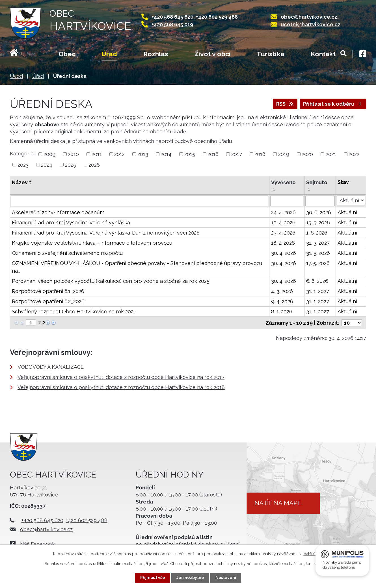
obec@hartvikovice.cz (309, 17)
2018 (260, 154)
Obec (67, 54)
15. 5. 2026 (318, 223)
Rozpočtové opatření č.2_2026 (48, 301)
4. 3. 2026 (282, 291)
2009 (49, 154)
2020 (307, 154)
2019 (284, 154)
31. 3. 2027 (318, 243)
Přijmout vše (153, 578)
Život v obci (213, 54)
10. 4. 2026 (283, 223)
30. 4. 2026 (284, 253)
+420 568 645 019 (172, 24)
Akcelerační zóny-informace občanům (58, 212)
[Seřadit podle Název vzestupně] (31, 181)
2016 (213, 154)
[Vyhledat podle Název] (140, 201)
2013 (143, 154)
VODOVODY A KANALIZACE (51, 367)
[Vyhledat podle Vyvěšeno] (287, 201)
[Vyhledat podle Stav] (351, 200)
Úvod (21, 55)
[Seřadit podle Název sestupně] (31, 183)
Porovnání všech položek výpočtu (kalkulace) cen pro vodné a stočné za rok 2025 (111, 281)
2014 (166, 154)
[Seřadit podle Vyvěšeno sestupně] (274, 191)
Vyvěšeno (283, 182)
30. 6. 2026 (319, 212)
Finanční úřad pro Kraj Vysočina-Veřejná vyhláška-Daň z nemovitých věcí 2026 (106, 233)
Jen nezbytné (190, 578)
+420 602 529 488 (217, 17)
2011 (97, 154)
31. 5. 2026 (318, 253)
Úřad (109, 54)
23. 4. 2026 (283, 233)
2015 (190, 154)
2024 (47, 165)
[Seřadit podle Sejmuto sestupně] (309, 191)
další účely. (314, 554)
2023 (23, 165)
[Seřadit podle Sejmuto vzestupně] (309, 189)
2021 (331, 154)
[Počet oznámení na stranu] (352, 323)
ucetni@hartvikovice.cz (311, 24)
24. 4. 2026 (283, 212)
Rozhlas (156, 54)
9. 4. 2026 (282, 301)
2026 (94, 165)
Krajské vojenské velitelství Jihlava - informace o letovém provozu (92, 243)
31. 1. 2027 (318, 291)
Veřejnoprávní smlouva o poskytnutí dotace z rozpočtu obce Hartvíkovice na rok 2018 (121, 387)
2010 (73, 154)
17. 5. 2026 (318, 263)
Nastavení (226, 578)
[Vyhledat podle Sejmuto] (320, 201)
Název (20, 182)
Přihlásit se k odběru (333, 104)
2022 (354, 154)
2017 (237, 154)
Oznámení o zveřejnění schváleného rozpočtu (67, 253)
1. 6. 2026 (317, 233)
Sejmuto (317, 182)
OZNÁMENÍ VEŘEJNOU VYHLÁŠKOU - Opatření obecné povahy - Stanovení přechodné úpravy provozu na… (137, 267)
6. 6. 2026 (317, 281)
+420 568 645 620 (172, 17)
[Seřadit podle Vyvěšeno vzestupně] (274, 189)
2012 (119, 154)
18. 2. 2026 (283, 243)
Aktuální (347, 212)
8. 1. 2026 (282, 312)
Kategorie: (22, 154)
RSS (285, 104)
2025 (71, 165)
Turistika (271, 54)
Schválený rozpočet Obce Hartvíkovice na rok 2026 (74, 312)
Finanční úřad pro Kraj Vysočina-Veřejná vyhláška (71, 223)
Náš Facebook (37, 544)
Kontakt (323, 54)
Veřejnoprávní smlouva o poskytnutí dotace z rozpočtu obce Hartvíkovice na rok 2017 (121, 377)
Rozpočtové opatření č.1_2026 (48, 291)
